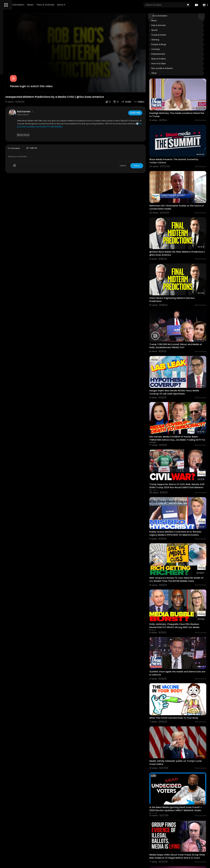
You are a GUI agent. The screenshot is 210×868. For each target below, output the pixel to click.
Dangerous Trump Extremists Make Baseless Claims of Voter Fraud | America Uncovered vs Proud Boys (184, 836)
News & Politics (170, 59)
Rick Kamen (64, 96)
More (103, 5)
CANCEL (135, 150)
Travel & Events (170, 35)
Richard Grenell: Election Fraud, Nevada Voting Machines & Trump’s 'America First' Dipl (182, 795)
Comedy (167, 49)
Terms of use (10, 107)
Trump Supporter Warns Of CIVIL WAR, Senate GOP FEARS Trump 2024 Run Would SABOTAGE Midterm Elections (182, 430)
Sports (166, 30)
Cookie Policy (23, 114)
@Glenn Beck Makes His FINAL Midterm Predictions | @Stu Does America (182, 227)
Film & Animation (56, 5)
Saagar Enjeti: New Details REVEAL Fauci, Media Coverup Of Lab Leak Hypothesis (182, 348)
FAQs (21, 104)
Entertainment (170, 54)
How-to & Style (170, 64)
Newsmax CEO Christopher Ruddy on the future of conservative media (183, 188)
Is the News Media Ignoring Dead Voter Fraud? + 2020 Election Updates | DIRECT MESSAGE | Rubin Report (183, 713)
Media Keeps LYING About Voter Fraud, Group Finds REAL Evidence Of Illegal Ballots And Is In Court (182, 754)
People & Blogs (170, 44)
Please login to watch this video (70, 71)
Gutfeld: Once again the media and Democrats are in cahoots (180, 592)
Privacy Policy (25, 107)
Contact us (19, 111)
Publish (148, 150)
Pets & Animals (87, 5)
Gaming (167, 40)
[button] (204, 5)
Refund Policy (10, 104)
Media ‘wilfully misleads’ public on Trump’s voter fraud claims (179, 672)
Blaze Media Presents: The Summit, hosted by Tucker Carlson (180, 148)
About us (8, 111)
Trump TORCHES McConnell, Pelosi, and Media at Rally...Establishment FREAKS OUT (182, 308)
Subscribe (147, 98)
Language (9, 118)
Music (72, 5)
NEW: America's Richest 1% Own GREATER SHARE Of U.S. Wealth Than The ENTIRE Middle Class (183, 512)
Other (166, 73)
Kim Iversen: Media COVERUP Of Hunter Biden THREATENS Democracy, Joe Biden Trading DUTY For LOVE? (183, 389)
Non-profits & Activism (174, 68)
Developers (9, 114)
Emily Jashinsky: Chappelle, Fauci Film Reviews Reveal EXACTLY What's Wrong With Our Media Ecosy (182, 553)
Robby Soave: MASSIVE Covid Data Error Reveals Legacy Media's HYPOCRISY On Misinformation (182, 471)
